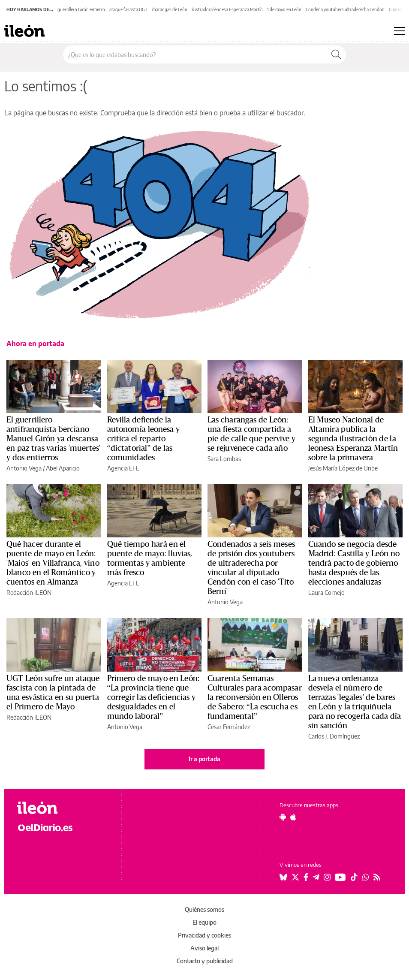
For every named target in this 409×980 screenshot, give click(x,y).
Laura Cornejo (326, 593)
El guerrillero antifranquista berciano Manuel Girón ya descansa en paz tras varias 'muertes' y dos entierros (53, 439)
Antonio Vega (24, 468)
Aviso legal (204, 948)
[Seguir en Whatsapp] (366, 877)
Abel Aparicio (63, 468)
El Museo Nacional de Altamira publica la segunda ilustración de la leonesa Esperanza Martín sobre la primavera (353, 439)
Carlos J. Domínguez (334, 736)
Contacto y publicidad (205, 961)
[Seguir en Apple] (293, 817)
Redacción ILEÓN (29, 593)
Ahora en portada (35, 344)
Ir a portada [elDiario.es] (204, 759)
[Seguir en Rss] (377, 877)
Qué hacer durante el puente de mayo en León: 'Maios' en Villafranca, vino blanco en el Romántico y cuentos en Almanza (53, 563)
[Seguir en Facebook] (306, 877)
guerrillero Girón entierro (81, 9)
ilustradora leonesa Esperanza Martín (227, 9)
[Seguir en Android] (283, 817)
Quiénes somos (204, 909)
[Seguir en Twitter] (295, 877)
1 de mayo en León (284, 9)
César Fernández (229, 727)
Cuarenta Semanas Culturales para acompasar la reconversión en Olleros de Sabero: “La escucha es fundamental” (255, 697)
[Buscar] (336, 54)
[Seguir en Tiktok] (354, 877)
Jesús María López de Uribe (343, 468)
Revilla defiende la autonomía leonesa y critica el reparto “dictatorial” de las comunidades (144, 439)
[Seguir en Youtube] (340, 877)
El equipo (204, 922)
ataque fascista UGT (128, 9)
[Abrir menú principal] (399, 31)
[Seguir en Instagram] (327, 877)
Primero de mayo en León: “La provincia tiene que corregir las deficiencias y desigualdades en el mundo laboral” (153, 697)
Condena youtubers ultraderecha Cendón (345, 9)
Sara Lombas (224, 459)
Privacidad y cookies (204, 935)
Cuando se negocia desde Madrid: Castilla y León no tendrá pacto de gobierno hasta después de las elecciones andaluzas (354, 563)
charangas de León (170, 9)
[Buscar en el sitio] (195, 54)
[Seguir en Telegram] (316, 877)
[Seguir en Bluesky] (283, 877)
